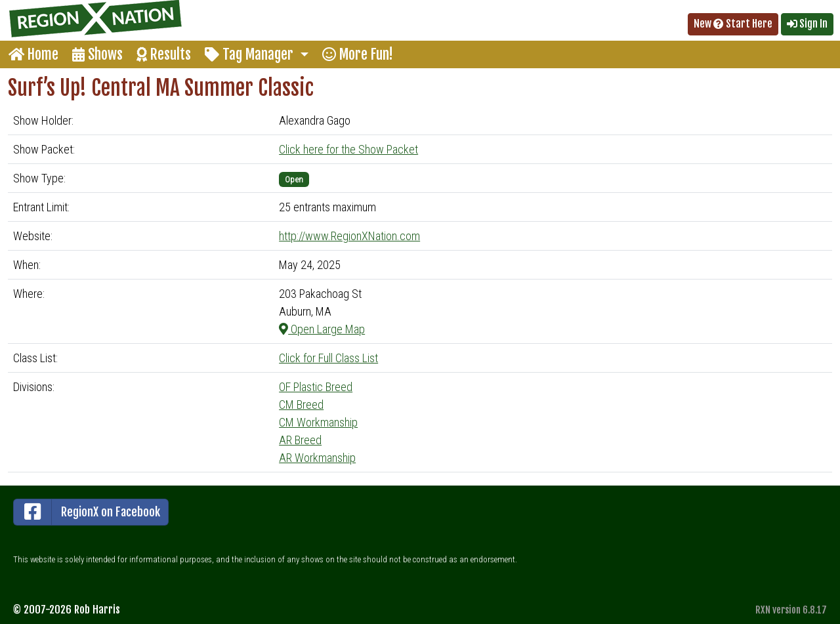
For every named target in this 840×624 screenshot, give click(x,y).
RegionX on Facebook (87, 512)
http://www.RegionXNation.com (349, 236)
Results (164, 54)
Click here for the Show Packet (348, 149)
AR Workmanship (317, 458)
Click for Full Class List (328, 358)
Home (33, 54)
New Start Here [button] (733, 24)
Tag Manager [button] (251, 54)
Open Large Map (322, 329)
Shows (97, 54)
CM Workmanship (318, 422)
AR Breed (300, 440)
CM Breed (301, 405)
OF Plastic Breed (316, 387)
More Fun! (358, 54)
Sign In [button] (807, 24)
